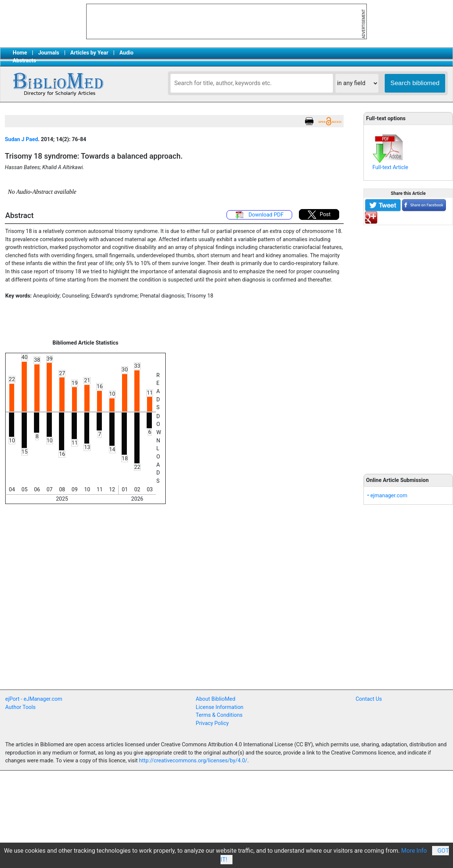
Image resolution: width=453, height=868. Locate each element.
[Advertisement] (152, 635)
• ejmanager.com (387, 496)
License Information (220, 707)
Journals (49, 53)
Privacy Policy (213, 723)
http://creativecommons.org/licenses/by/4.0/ (193, 761)
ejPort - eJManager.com (34, 699)
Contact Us (369, 699)
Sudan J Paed (21, 139)
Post (319, 215)
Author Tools (20, 707)
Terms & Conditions (219, 715)
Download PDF (259, 215)
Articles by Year (89, 53)
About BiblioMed (216, 699)
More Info (414, 851)
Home (20, 53)
